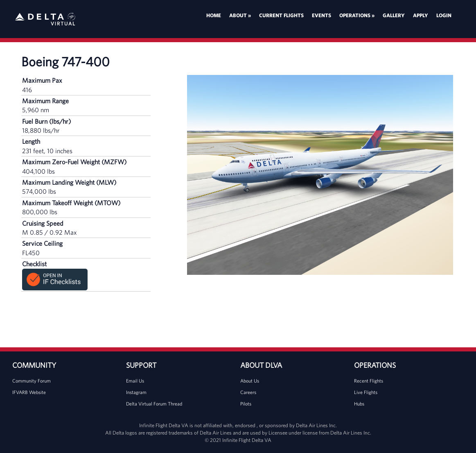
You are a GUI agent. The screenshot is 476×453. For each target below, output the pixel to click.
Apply (421, 15)
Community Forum (32, 381)
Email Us (135, 381)
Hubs (359, 404)
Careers (248, 392)
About (240, 15)
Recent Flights (369, 381)
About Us (250, 381)
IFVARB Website (29, 392)
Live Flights (366, 392)
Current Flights (281, 15)
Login (444, 15)
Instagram (136, 392)
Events (321, 15)
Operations (357, 15)
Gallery (394, 15)
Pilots (246, 404)
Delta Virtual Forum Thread (154, 404)
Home (214, 15)
